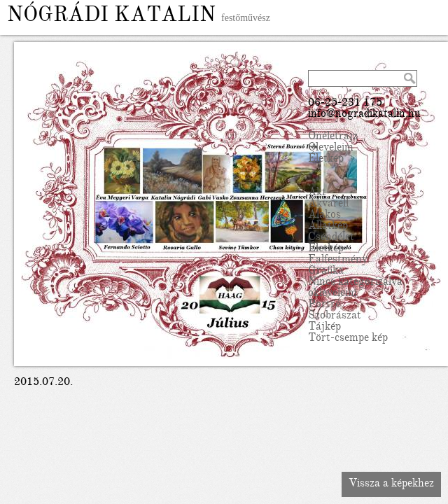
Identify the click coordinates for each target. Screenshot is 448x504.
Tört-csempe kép (348, 339)
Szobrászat (335, 316)
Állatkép (328, 227)
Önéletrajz (333, 137)
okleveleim (332, 294)
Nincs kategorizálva (355, 283)
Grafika (326, 272)
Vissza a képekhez (391, 484)
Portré (324, 305)
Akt (317, 193)
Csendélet (331, 238)
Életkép (326, 160)
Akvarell (328, 204)
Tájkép (324, 328)
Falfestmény (338, 260)
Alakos (324, 216)
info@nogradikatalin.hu (364, 115)
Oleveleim (331, 148)
